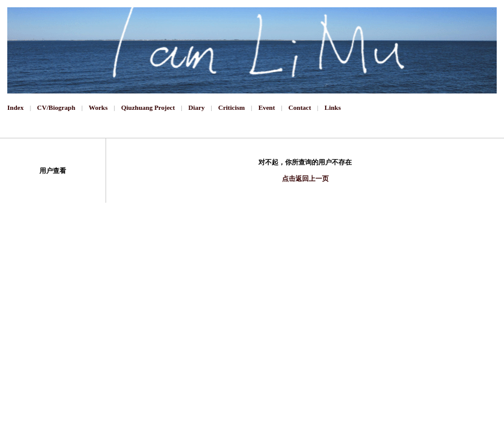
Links (333, 107)
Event (267, 107)
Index (15, 107)
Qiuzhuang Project (148, 107)
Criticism (232, 107)
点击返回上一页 (305, 178)
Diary (197, 107)
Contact (300, 107)
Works (98, 107)
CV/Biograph (56, 107)
